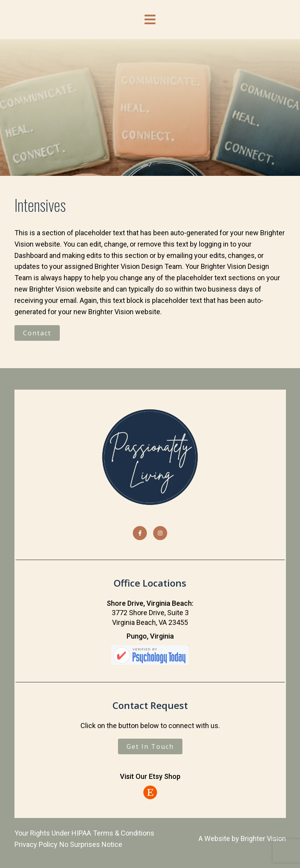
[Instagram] (160, 533)
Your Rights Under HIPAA (53, 833)
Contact (37, 333)
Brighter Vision (263, 838)
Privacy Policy (36, 844)
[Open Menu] (150, 20)
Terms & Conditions (124, 833)
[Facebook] (140, 533)
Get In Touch (150, 746)
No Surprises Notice (91, 844)
